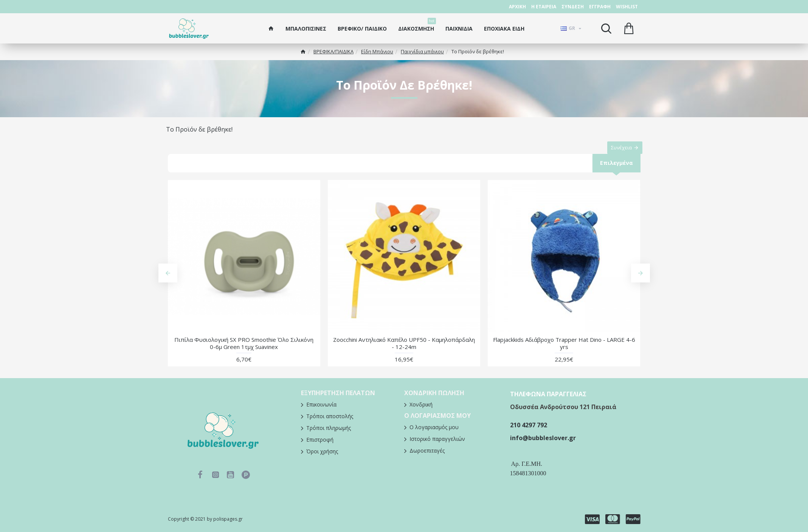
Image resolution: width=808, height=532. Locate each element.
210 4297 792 (529, 429)
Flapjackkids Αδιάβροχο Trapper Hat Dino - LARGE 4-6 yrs (564, 351)
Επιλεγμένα (616, 171)
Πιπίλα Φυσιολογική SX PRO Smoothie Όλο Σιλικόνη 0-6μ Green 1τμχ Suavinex (244, 351)
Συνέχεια (618, 151)
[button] (168, 281)
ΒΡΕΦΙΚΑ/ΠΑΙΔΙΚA (333, 51)
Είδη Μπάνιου (377, 51)
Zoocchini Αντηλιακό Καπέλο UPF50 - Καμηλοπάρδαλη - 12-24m (404, 351)
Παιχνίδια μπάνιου (422, 51)
